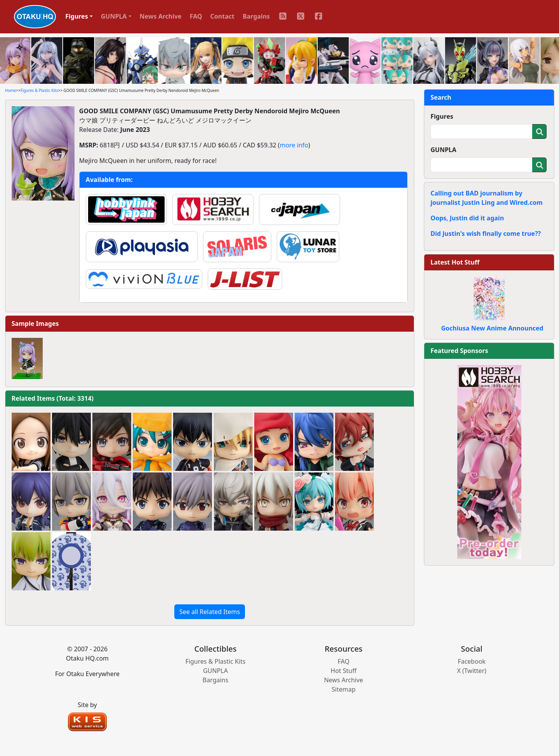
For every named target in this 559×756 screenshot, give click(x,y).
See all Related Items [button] (210, 612)
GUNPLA (444, 150)
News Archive (161, 16)
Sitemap (344, 689)
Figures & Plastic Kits (39, 90)
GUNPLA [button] (114, 16)
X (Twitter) (472, 671)
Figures (442, 116)
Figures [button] (77, 16)
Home (10, 90)
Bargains (256, 16)
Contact (222, 16)
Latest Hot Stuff (455, 262)
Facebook (472, 661)
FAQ (196, 16)
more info (294, 145)
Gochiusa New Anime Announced (492, 328)
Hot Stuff (344, 671)
